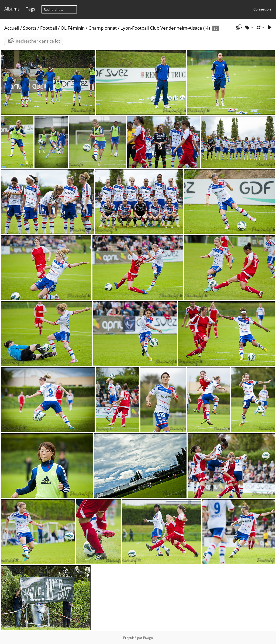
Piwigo (148, 638)
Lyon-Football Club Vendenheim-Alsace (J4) (165, 28)
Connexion (262, 9)
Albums (12, 9)
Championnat (103, 28)
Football (49, 28)
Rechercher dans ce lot (38, 41)
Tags (31, 9)
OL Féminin (73, 28)
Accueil (12, 28)
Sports (30, 28)
